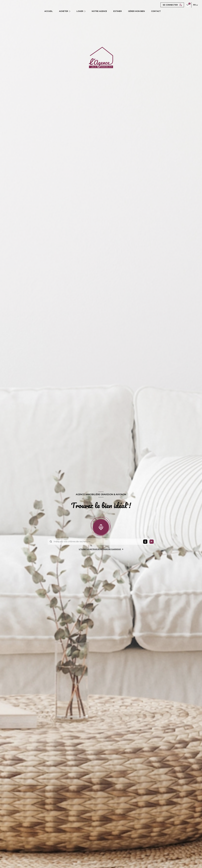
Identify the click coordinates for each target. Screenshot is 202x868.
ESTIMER (118, 11)
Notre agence (99, 11)
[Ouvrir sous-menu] (71, 11)
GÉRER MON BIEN (136, 11)
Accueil (49, 11)
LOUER (80, 11)
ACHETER (64, 11)
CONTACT (156, 11)
